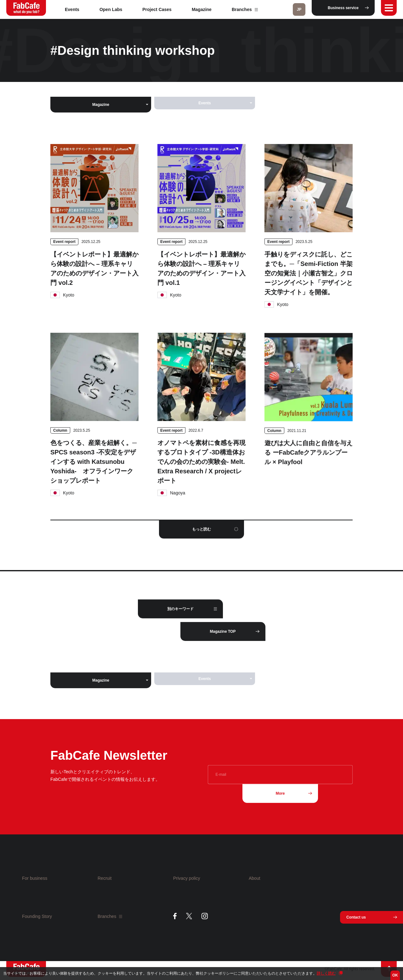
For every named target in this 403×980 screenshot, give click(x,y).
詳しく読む (326, 973)
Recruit (105, 878)
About (255, 878)
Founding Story (37, 916)
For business (35, 878)
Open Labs (111, 9)
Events (72, 9)
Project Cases (157, 9)
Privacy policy (187, 878)
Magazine (202, 9)
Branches (245, 9)
